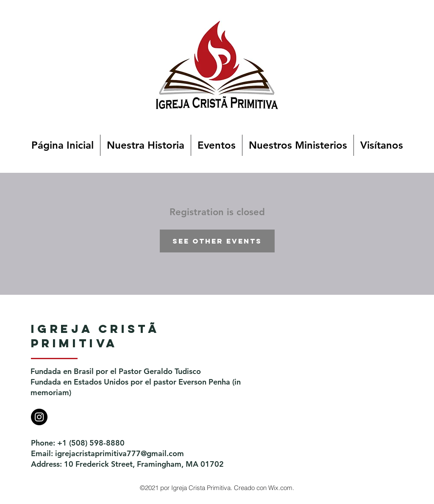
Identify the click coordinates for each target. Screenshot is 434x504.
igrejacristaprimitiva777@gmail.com (120, 453)
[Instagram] (39, 417)
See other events (217, 241)
